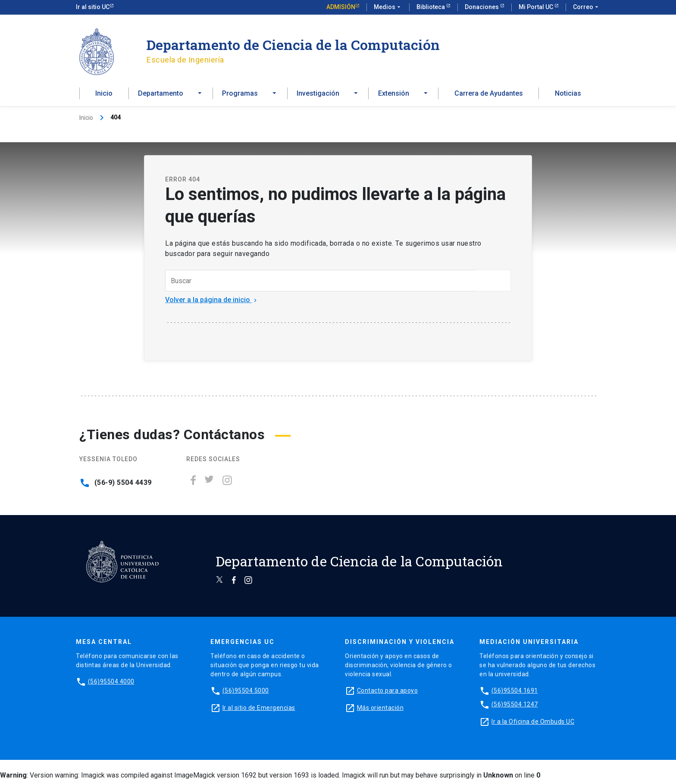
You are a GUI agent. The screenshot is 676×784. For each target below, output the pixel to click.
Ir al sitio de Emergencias (259, 711)
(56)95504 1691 (515, 694)
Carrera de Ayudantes (489, 95)
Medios (388, 7)
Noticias (568, 95)
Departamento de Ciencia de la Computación (293, 45)
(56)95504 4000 (111, 685)
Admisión (341, 7)
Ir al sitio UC (93, 7)
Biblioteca (431, 7)
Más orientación (380, 711)
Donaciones (482, 7)
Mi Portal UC (537, 7)
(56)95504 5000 (246, 694)
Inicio (104, 95)
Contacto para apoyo (388, 694)
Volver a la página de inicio (212, 303)
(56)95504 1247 (515, 708)
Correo (587, 7)
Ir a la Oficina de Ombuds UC (533, 725)
